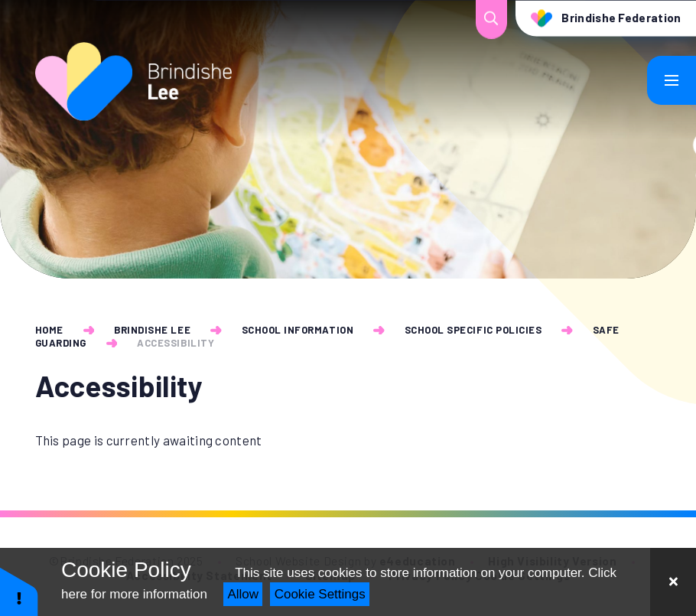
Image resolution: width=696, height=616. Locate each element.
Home (49, 330)
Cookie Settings (320, 594)
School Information (298, 330)
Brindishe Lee (152, 330)
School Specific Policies (473, 330)
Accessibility (176, 343)
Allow (243, 594)
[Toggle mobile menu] (672, 80)
